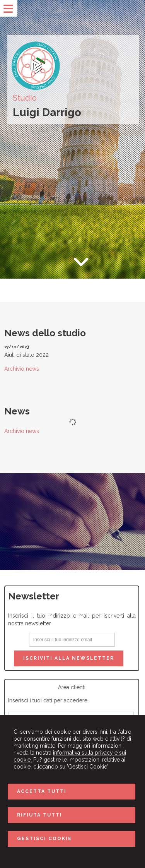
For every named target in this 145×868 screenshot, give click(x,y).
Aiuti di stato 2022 (26, 355)
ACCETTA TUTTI (42, 791)
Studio (25, 98)
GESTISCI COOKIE (44, 839)
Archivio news (22, 369)
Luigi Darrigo (47, 112)
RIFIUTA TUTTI (40, 815)
